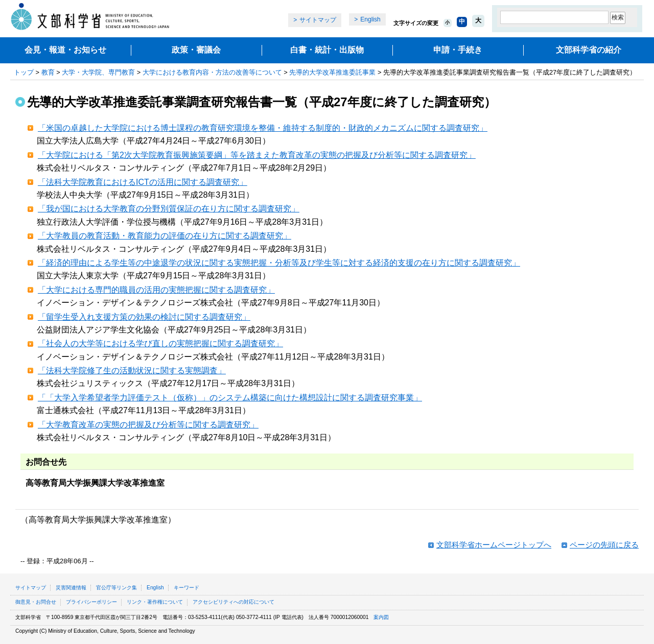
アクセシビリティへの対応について (233, 602)
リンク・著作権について (155, 602)
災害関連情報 (71, 588)
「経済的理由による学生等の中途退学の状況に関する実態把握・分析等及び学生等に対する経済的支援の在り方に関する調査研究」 (279, 263)
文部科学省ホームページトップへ (494, 545)
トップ (24, 72)
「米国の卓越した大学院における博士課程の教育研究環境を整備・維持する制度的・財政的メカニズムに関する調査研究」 (263, 128)
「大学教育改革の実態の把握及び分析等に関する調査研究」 (148, 425)
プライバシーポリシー (91, 602)
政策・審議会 (196, 50)
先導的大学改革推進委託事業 (332, 72)
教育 (48, 72)
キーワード (186, 588)
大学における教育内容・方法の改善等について (212, 72)
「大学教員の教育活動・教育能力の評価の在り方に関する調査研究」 (165, 236)
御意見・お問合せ (36, 602)
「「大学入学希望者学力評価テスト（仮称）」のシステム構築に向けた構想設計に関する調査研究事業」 (230, 398)
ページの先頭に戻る (604, 545)
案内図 (381, 617)
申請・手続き (458, 50)
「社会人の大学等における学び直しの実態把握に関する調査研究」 (160, 343)
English (370, 19)
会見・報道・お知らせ (65, 50)
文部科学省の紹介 (589, 50)
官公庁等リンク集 (116, 588)
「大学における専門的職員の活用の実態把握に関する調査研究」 (156, 290)
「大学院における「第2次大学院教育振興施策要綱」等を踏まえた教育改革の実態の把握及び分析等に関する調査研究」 (257, 155)
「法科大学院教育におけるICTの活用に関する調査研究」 (143, 182)
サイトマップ (318, 20)
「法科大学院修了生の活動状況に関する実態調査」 (132, 371)
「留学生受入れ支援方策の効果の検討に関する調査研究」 (144, 317)
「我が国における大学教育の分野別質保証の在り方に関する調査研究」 (169, 209)
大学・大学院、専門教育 (98, 72)
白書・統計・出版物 (327, 50)
